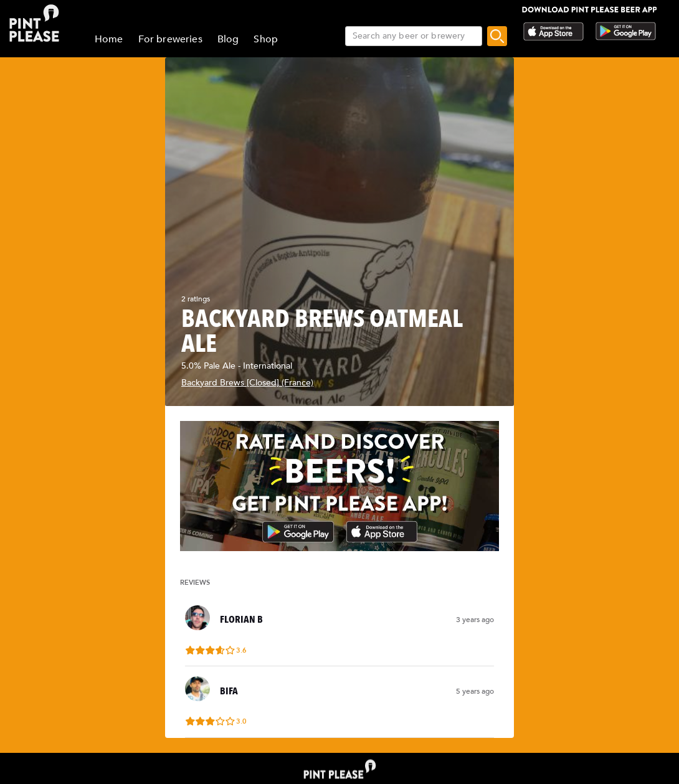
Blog (228, 39)
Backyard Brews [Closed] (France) (247, 383)
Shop (266, 39)
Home (109, 39)
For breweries (170, 39)
